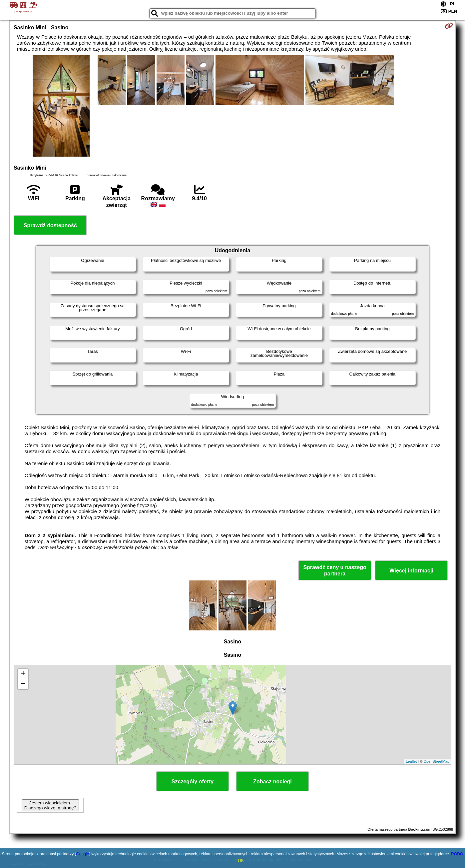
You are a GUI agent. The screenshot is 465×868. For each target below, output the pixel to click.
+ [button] (23, 674)
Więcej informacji (411, 571)
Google (82, 854)
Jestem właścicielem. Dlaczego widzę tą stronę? (50, 805)
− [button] (23, 684)
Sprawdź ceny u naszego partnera (335, 570)
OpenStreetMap (436, 761)
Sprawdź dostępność (50, 225)
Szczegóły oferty (193, 782)
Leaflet (411, 761)
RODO (457, 854)
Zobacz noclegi (272, 782)
